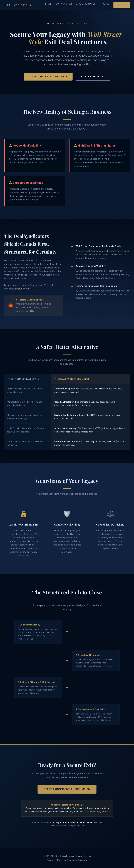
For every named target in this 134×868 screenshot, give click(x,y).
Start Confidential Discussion (48, 76)
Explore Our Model (93, 77)
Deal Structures (86, 4)
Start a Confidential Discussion (67, 791)
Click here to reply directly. (97, 814)
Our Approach (64, 4)
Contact (122, 5)
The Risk (47, 4)
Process (105, 4)
